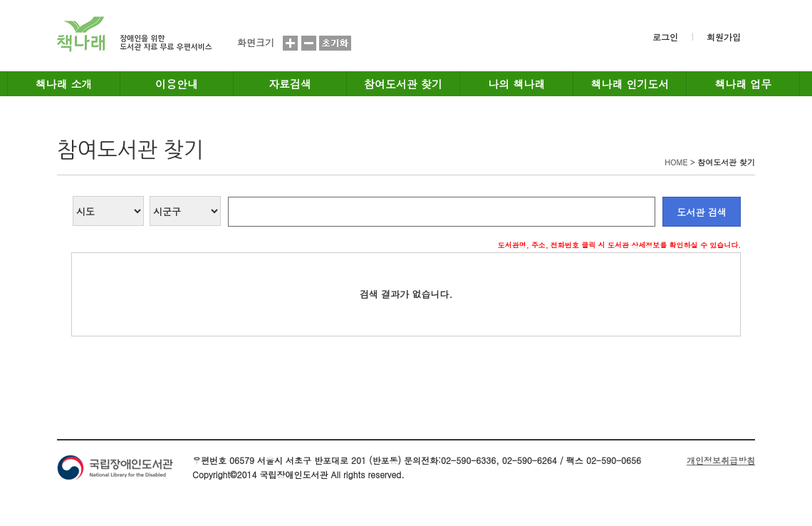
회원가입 (724, 37)
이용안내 (177, 84)
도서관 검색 (701, 212)
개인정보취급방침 (721, 460)
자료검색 (290, 84)
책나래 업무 (743, 84)
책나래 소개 (64, 84)
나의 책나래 (516, 84)
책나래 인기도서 (630, 84)
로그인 (665, 37)
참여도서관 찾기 (403, 84)
